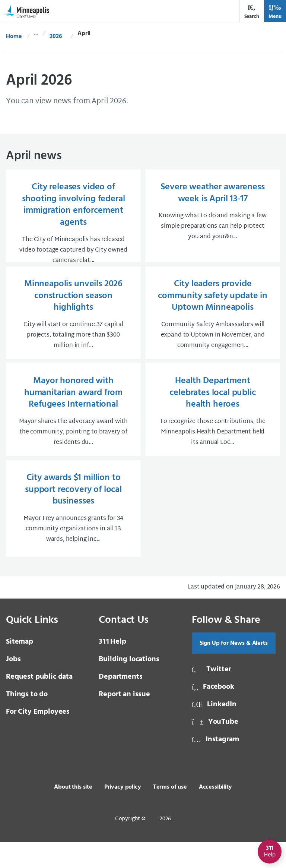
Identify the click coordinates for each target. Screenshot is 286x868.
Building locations (129, 685)
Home (14, 37)
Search (252, 12)
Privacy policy (123, 813)
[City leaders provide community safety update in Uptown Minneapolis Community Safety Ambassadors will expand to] (213, 331)
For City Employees (38, 738)
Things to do (27, 720)
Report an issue (124, 720)
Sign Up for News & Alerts (234, 669)
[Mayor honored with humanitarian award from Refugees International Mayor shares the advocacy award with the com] (73, 433)
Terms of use (170, 813)
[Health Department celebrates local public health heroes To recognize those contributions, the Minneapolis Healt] (213, 433)
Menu (275, 12)
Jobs (13, 685)
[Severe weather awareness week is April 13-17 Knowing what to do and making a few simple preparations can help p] (213, 224)
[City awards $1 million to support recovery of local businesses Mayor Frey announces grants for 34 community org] (73, 534)
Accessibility (215, 813)
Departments (120, 703)
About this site (73, 813)
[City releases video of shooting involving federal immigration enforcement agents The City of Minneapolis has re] (73, 224)
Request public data (39, 703)
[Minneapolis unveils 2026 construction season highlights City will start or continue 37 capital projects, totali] (73, 331)
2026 (56, 37)
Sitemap (20, 667)
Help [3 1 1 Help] (112, 667)
